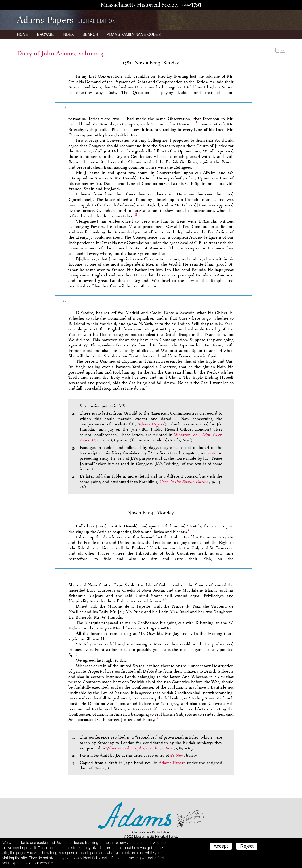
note (212, 453)
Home (23, 35)
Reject (247, 846)
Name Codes (134, 35)
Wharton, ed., (140, 748)
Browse (45, 35)
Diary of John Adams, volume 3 (60, 53)
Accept (221, 846)
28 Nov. (177, 755)
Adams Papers (151, 424)
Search (90, 35)
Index (68, 35)
